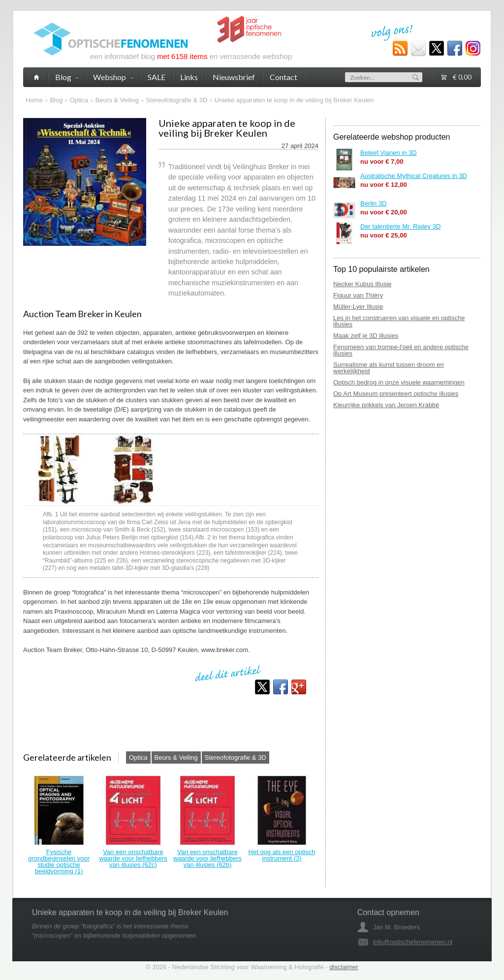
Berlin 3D (373, 203)
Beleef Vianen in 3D (389, 153)
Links (189, 77)
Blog (56, 100)
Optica (79, 100)
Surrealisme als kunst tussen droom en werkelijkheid (389, 368)
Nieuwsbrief (234, 77)
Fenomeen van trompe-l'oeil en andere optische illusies (401, 350)
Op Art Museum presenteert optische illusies (396, 394)
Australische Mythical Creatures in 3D (414, 176)
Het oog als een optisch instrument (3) (282, 855)
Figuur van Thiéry (358, 295)
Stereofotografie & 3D (176, 100)
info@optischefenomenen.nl (413, 942)
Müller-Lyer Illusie (358, 307)
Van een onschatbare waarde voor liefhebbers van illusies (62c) (133, 858)
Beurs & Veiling (117, 100)
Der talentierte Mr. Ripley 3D (400, 226)
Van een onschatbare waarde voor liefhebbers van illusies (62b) (207, 858)
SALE (157, 77)
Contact (283, 77)
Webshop (113, 77)
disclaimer (344, 967)
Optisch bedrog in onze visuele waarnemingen (399, 382)
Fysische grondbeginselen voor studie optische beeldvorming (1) (59, 861)
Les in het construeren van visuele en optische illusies (399, 321)
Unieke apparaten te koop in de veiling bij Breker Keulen (294, 100)
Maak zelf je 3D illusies (366, 336)
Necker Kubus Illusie (362, 284)
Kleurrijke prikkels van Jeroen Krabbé (386, 405)
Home (34, 100)
